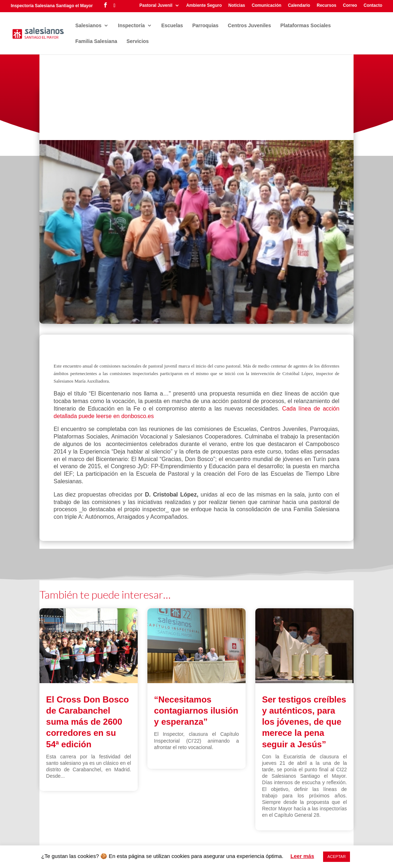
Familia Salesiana (96, 41)
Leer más (302, 856)
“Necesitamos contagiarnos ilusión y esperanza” (196, 711)
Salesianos (88, 26)
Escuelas (172, 26)
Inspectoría (131, 26)
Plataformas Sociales (306, 26)
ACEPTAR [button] (337, 857)
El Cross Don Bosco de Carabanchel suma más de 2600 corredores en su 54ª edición (88, 722)
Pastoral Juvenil (156, 6)
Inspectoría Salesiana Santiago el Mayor (52, 6)
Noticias (237, 6)
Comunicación (267, 6)
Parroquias (205, 26)
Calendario (299, 6)
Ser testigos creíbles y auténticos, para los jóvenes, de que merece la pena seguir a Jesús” (304, 722)
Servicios (138, 41)
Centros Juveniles (249, 26)
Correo (350, 6)
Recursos (326, 6)
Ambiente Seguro (204, 6)
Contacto (373, 6)
